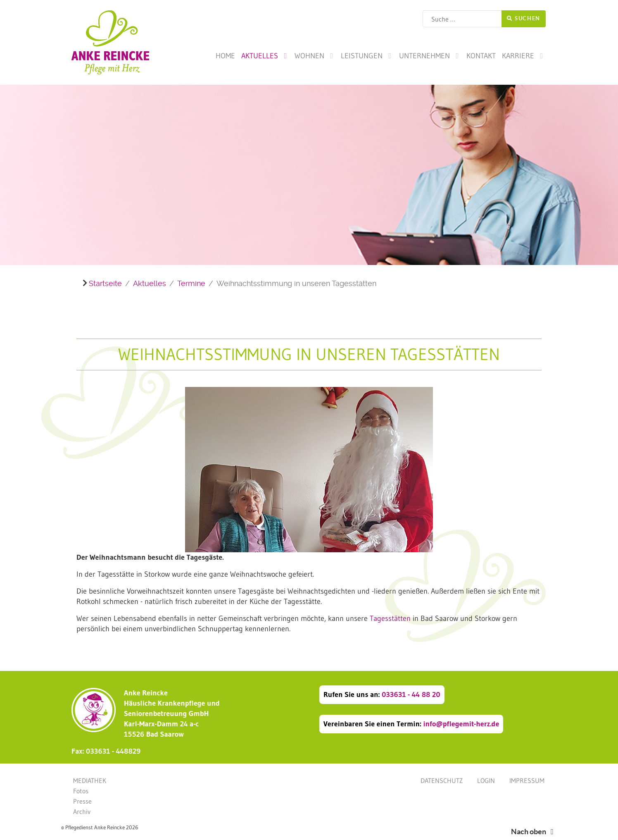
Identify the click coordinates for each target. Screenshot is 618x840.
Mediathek (90, 780)
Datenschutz (442, 780)
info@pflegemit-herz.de (461, 724)
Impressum (527, 780)
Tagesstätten (390, 618)
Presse (82, 801)
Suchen (524, 18)
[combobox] (462, 19)
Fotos (81, 791)
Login (486, 780)
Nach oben (534, 832)
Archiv (82, 811)
